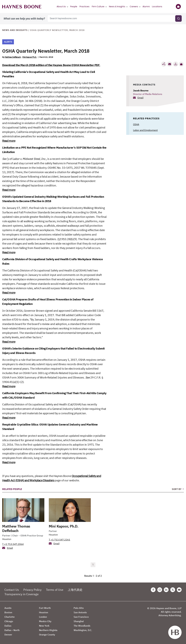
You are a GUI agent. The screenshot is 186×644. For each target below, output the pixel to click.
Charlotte (10, 617)
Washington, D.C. (83, 630)
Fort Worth (45, 608)
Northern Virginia (48, 630)
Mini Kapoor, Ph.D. (64, 526)
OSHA (136, 124)
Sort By (177, 489)
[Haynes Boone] (22, 7)
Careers (134, 7)
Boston (8, 612)
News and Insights (15, 30)
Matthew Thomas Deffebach (16, 528)
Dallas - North (12, 630)
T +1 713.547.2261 (60, 540)
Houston (7, 539)
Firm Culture (98, 7)
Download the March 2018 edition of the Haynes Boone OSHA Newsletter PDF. (51, 65)
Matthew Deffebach (13, 57)
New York (44, 626)
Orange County (47, 635)
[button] (181, 64)
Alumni (146, 7)
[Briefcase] (178, 7)
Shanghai (79, 621)
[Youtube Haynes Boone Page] (179, 590)
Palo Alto (79, 608)
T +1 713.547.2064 (13, 544)
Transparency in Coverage (22, 594)
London (43, 617)
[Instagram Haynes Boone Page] (160, 590)
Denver (8, 635)
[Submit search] (178, 18)
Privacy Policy (32, 590)
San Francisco (81, 617)
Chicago (9, 621)
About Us (61, 7)
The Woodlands (82, 626)
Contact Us (12, 590)
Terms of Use (55, 590)
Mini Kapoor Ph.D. (29, 57)
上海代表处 (75, 590)
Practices (84, 7)
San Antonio (80, 612)
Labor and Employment (145, 130)
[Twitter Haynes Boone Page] (173, 590)
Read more (9, 141)
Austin (8, 608)
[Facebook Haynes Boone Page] (153, 590)
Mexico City (45, 621)
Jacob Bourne (141, 90)
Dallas (8, 626)
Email (140, 98)
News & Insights (117, 7)
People (74, 7)
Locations (157, 7)
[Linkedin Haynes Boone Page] (166, 590)
